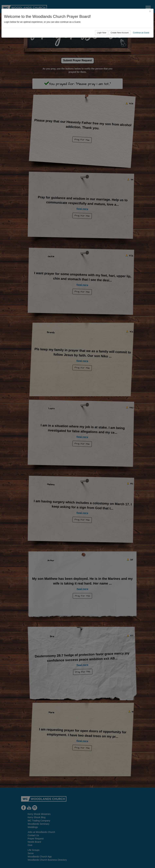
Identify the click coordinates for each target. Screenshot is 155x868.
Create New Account (120, 33)
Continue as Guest (141, 33)
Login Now (102, 33)
